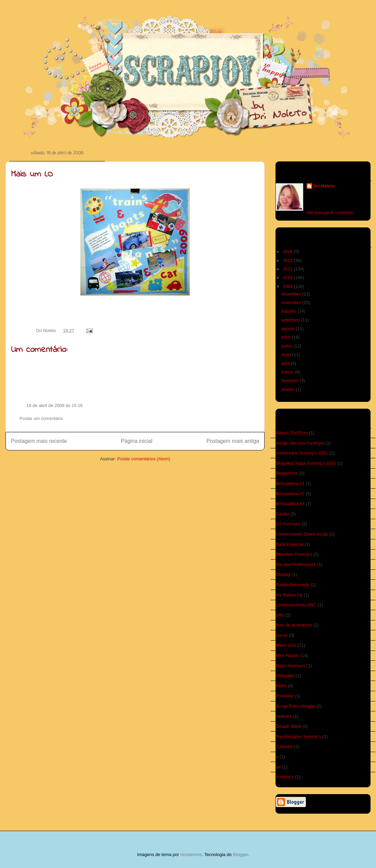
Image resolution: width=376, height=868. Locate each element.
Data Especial (290, 544)
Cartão (283, 514)
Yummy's (285, 777)
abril (286, 363)
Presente (285, 696)
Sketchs (284, 716)
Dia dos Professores (296, 564)
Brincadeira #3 (290, 504)
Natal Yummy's (291, 666)
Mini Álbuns (287, 655)
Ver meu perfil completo (330, 213)
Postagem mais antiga (233, 441)
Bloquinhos (287, 473)
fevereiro (291, 380)
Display (283, 574)
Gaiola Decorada (293, 585)
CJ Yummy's (288, 524)
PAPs (281, 686)
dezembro (292, 294)
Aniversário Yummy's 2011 (302, 453)
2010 (288, 278)
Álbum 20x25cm (292, 433)
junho (287, 346)
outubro (290, 311)
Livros (282, 635)
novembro (292, 303)
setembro (291, 320)
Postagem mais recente (39, 441)
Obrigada (285, 676)
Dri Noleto (47, 331)
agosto (289, 328)
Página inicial (137, 441)
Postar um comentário (41, 418)
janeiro (289, 389)
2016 (288, 252)
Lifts (280, 615)
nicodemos (191, 854)
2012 (288, 260)
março (288, 372)
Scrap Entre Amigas (296, 706)
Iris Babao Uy (289, 595)
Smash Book (288, 726)
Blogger (240, 854)
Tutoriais (284, 746)
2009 (288, 286)
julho (287, 337)
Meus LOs (286, 645)
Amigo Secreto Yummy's (300, 443)
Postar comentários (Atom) (144, 459)
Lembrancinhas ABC (296, 605)
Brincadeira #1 (290, 483)
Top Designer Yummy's (298, 737)
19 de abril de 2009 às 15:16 (55, 405)
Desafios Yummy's (294, 554)
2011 (288, 269)
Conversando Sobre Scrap (302, 534)
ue (278, 767)
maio (287, 354)
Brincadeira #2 (290, 494)
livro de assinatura (294, 625)
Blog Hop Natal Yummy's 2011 (306, 463)
